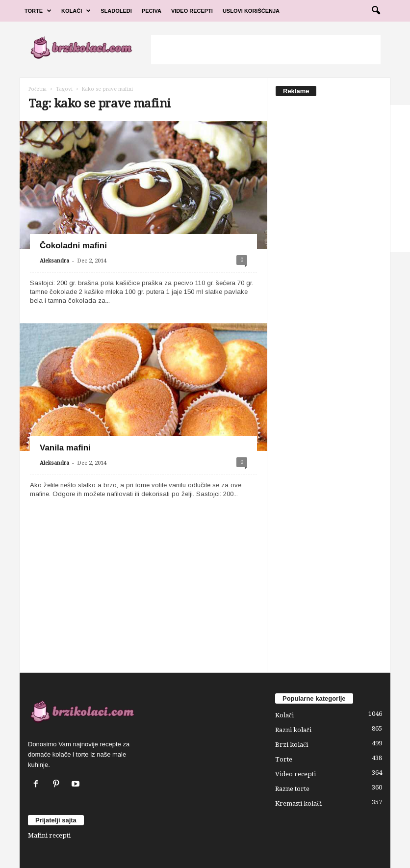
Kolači (76, 11)
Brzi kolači (292, 745)
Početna (38, 89)
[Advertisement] (266, 50)
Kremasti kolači (298, 803)
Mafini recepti (49, 835)
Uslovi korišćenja (251, 11)
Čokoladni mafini (73, 246)
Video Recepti (192, 11)
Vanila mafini (65, 448)
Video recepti (295, 774)
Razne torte (292, 789)
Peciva (152, 11)
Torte (38, 11)
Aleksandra (54, 261)
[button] (376, 11)
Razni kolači (293, 730)
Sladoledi (116, 11)
